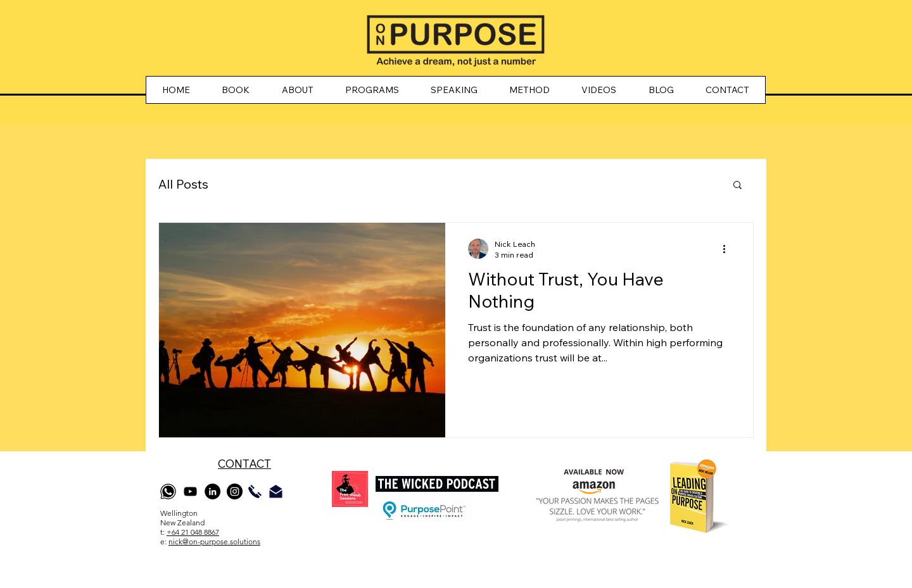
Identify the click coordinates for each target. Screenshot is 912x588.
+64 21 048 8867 (193, 532)
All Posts (183, 184)
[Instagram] (235, 491)
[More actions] (728, 249)
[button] (738, 186)
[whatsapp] (168, 491)
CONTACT (244, 464)
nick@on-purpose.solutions (214, 541)
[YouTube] (190, 491)
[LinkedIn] (212, 491)
